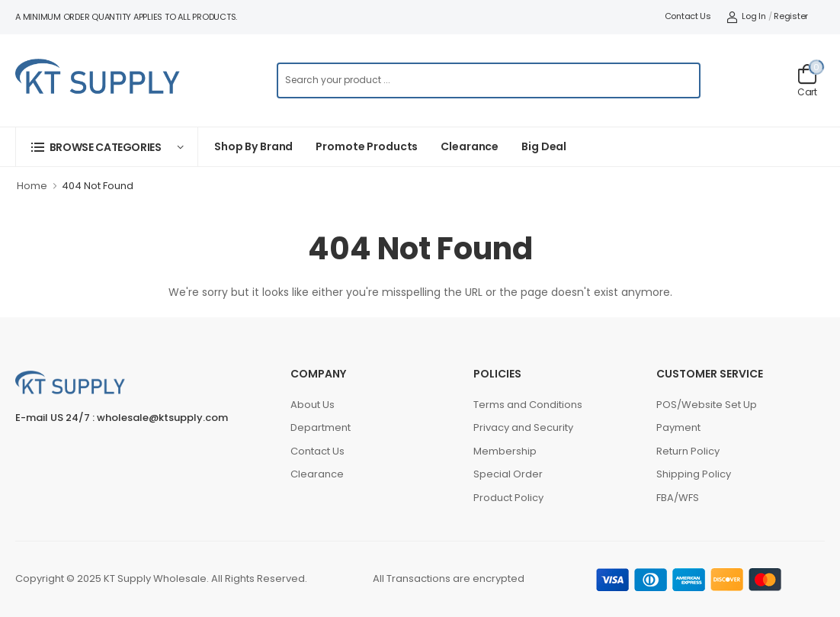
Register (791, 16)
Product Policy (508, 498)
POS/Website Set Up (707, 405)
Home (32, 186)
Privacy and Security (523, 427)
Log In (746, 16)
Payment (678, 427)
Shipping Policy (694, 474)
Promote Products (367, 146)
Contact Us (688, 16)
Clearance (470, 146)
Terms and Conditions (528, 405)
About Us (313, 405)
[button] (107, 147)
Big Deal (544, 146)
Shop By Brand (253, 146)
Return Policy (688, 451)
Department (321, 427)
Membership (505, 451)
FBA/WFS (678, 498)
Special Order (508, 474)
